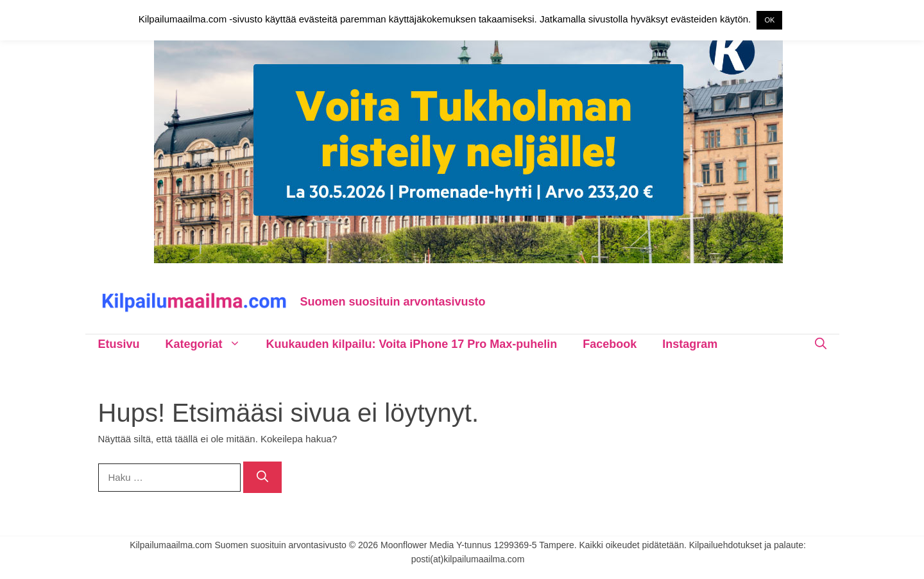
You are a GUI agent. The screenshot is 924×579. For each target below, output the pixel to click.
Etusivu (119, 344)
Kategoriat (210, 344)
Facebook (610, 344)
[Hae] (262, 477)
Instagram (690, 344)
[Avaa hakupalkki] (821, 344)
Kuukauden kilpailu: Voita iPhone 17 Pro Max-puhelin (412, 344)
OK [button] (769, 20)
